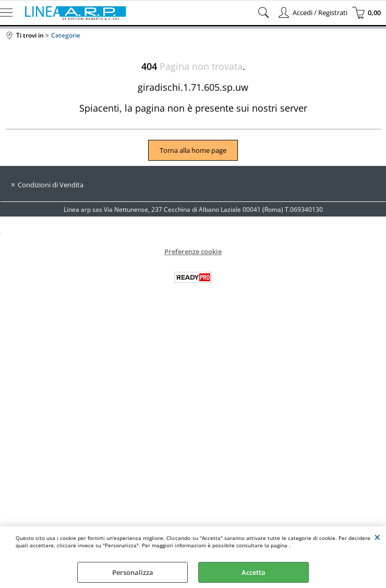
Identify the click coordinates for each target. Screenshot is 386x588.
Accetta (254, 572)
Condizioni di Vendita (51, 185)
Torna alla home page (193, 150)
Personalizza (133, 572)
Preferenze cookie (193, 251)
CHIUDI (377, 537)
